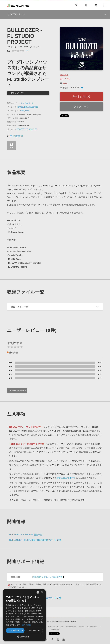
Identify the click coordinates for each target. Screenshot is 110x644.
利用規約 (81, 627)
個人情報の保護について (94, 627)
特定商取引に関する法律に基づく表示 (52, 627)
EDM (26, 107)
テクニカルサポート (66, 478)
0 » (27, 51)
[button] (24, 637)
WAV (22, 111)
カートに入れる (81, 96)
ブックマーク (81, 106)
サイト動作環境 (71, 627)
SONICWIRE (18, 5)
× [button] (42, 592)
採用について (55, 630)
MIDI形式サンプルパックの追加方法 (47, 577)
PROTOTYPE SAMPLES (27, 129)
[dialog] (24, 615)
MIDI (27, 111)
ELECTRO (34, 107)
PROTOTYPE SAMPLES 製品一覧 (26, 535)
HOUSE (20, 107)
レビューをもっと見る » (17, 390)
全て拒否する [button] (34, 630)
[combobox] (38, 593)
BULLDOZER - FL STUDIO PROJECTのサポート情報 (35, 540)
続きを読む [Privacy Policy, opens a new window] (26, 625)
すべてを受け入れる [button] (15, 630)
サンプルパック (27, 103)
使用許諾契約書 (15, 136)
